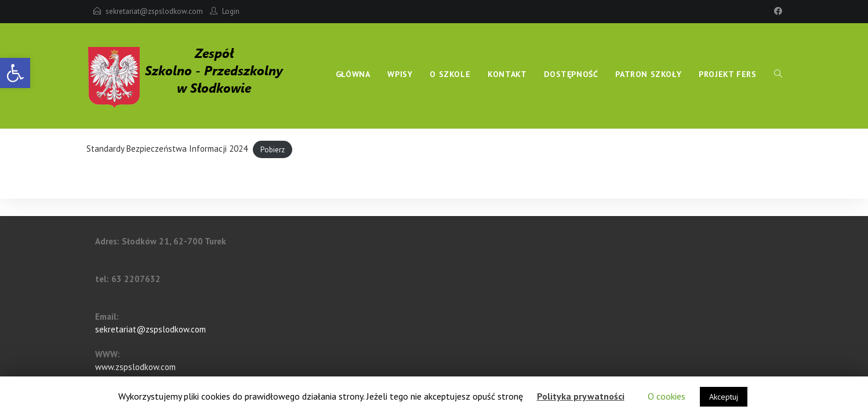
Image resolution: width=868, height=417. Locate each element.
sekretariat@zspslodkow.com (154, 11)
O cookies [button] (667, 396)
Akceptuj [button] (724, 397)
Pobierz (273, 149)
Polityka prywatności (581, 396)
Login (231, 11)
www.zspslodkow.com (135, 367)
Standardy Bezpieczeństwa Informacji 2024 (167, 149)
